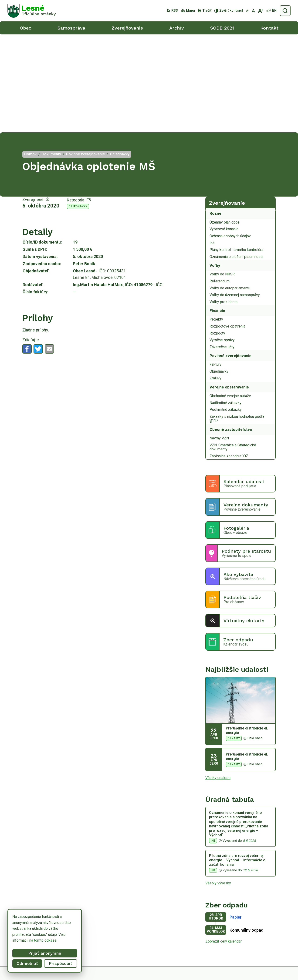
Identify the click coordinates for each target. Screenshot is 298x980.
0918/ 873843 (265, 941)
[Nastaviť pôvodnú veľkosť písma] (253, 11)
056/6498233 (265, 936)
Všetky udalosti (218, 680)
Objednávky (78, 108)
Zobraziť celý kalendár (223, 843)
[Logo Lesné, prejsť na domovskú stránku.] (32, 11)
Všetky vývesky (218, 785)
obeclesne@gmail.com (272, 946)
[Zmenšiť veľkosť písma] (247, 11)
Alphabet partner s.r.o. (163, 968)
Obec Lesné (222, 968)
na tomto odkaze (43, 940)
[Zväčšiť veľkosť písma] (260, 11)
